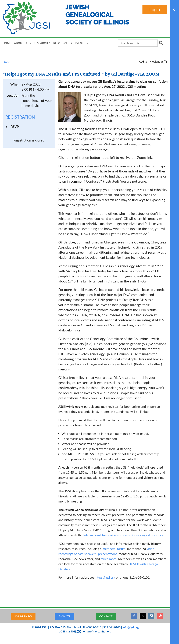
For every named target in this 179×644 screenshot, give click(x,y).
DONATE (65, 616)
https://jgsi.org (105, 577)
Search (161, 43)
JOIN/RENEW (23, 616)
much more (109, 559)
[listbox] (153, 62)
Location (13, 95)
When (15, 84)
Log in (155, 10)
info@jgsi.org (131, 627)
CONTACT (106, 616)
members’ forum (114, 549)
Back (6, 62)
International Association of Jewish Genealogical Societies (123, 535)
